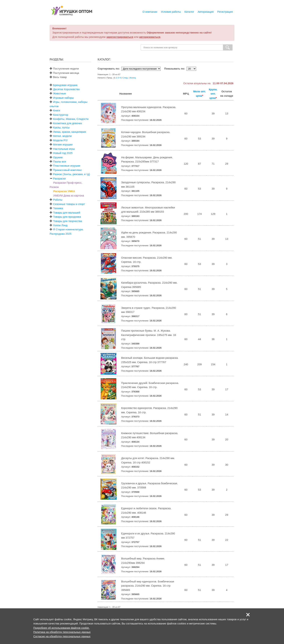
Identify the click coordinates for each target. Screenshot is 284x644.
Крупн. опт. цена (213, 94)
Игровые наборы (63, 98)
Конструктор (61, 115)
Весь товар (58, 77)
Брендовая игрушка (65, 85)
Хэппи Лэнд (60, 225)
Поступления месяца (64, 73)
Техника (58, 208)
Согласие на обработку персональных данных (62, 636)
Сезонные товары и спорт (69, 204)
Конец (133, 78)
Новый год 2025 (63, 153)
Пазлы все (59, 162)
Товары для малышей (67, 213)
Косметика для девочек (67, 123)
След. (125, 78)
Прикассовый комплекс (67, 170)
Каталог (189, 12)
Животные (59, 93)
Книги (57, 110)
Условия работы (171, 12)
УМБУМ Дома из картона (69, 196)
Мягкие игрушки (63, 145)
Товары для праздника (67, 217)
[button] (248, 615)
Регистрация (225, 12)
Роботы (58, 200)
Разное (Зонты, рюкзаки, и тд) (71, 174)
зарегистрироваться (120, 37)
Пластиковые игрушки (67, 166)
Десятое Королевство (66, 89)
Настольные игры (64, 149)
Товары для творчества (68, 221)
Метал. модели (62, 136)
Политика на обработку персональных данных (62, 632)
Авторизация (206, 12)
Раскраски (59, 179)
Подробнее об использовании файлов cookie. (61, 628)
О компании (150, 12)
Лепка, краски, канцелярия (69, 132)
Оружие (58, 157)
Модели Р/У (60, 140)
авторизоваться (150, 37)
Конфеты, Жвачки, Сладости (71, 119)
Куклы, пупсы (61, 127)
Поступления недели (64, 69)
